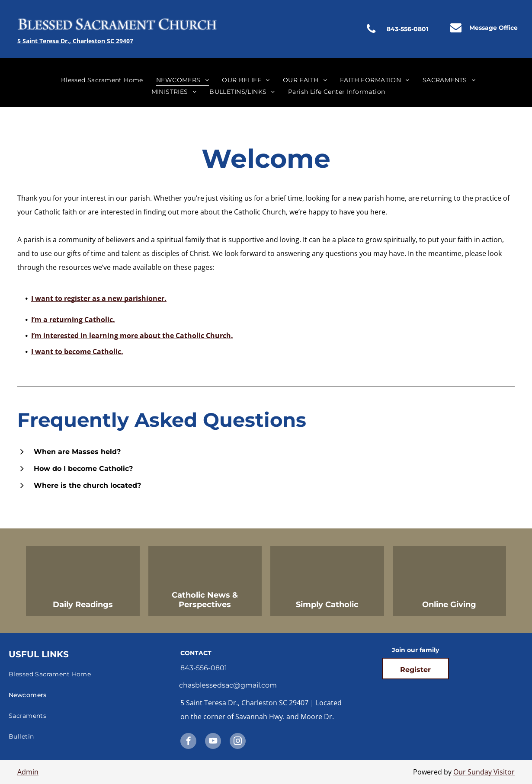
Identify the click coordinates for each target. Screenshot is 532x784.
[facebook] (188, 742)
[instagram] (238, 742)
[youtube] (213, 742)
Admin (28, 772)
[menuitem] (102, 80)
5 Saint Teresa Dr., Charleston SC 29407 (75, 41)
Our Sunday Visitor (484, 772)
